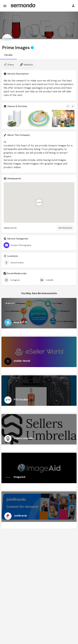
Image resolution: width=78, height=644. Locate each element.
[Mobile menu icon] (5, 6)
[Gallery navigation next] (73, 106)
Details (8, 55)
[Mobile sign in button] (73, 6)
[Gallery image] (15, 119)
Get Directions (65, 228)
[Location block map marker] (39, 203)
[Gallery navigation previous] (68, 106)
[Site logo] (23, 6)
